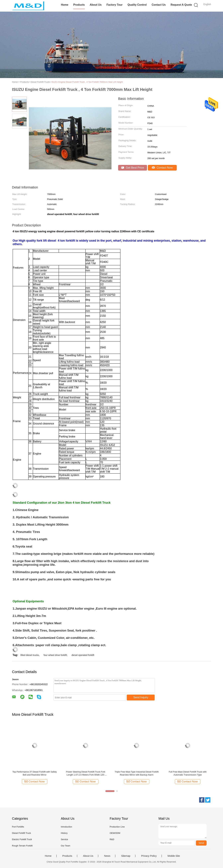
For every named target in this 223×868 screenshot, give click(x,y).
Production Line (117, 827)
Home (65, 5)
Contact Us (159, 5)
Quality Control (137, 5)
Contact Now (162, 168)
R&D (112, 839)
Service (64, 839)
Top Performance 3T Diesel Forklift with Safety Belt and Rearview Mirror (35, 773)
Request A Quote (181, 5)
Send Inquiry (141, 697)
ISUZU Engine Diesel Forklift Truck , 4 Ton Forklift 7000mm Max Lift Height (87, 82)
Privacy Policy (149, 856)
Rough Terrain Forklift (22, 846)
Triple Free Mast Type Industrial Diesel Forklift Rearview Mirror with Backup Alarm (137, 773)
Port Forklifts (18, 827)
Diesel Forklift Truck (21, 833)
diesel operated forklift (83, 655)
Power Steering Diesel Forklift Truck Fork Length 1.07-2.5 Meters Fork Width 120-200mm (86, 773)
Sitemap (126, 856)
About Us (96, 5)
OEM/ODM (115, 833)
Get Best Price (132, 168)
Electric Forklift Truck (22, 839)
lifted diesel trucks (30, 655)
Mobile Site (174, 856)
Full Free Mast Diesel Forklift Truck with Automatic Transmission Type (188, 773)
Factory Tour (115, 5)
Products (79, 5)
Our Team (65, 846)
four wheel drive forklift (55, 655)
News (107, 856)
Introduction (66, 827)
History (64, 833)
